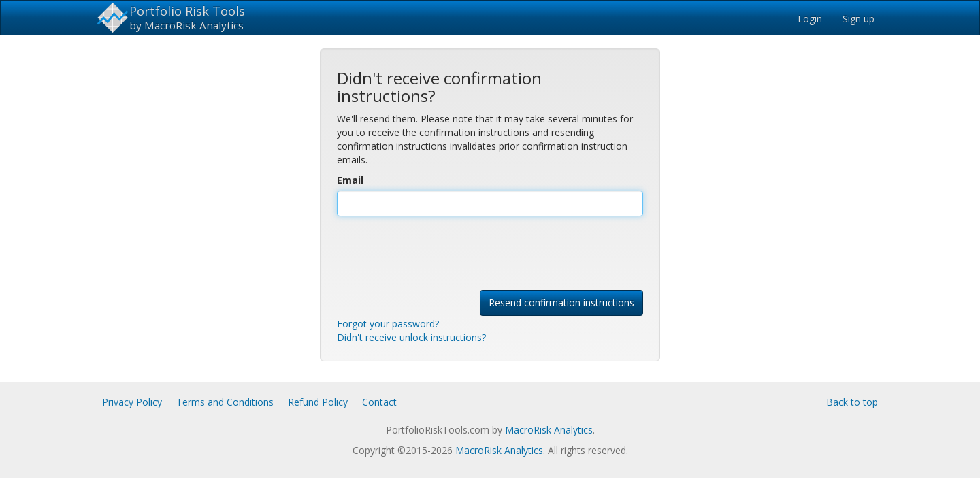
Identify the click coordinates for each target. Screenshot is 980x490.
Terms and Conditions (225, 402)
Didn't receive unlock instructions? (411, 337)
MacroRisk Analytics (549, 430)
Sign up (859, 19)
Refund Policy (318, 402)
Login (810, 19)
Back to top (852, 402)
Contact (379, 402)
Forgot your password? (388, 324)
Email (350, 180)
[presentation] (440, 253)
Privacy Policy (132, 402)
